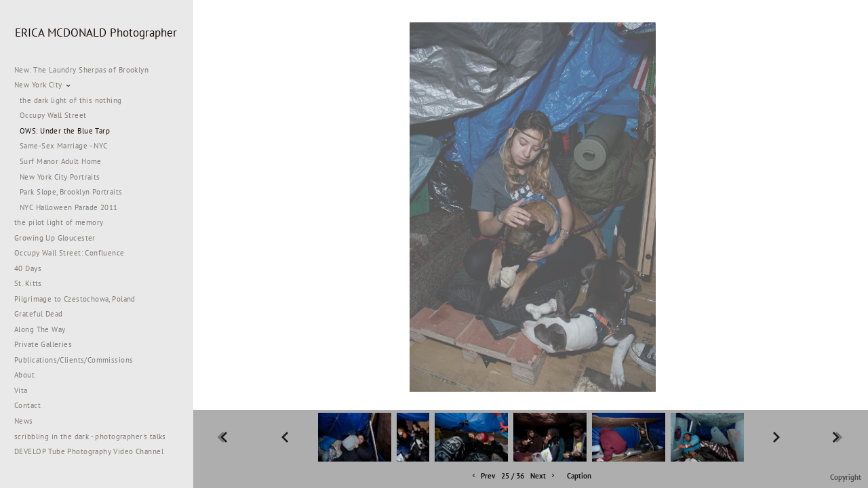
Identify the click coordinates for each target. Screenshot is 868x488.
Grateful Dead (38, 314)
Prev (482, 476)
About (24, 375)
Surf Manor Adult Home (61, 161)
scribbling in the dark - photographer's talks (95, 436)
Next (544, 476)
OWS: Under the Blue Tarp (65, 131)
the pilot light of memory (59, 222)
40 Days (28, 268)
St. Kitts (28, 283)
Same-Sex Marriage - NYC (64, 146)
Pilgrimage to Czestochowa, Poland (75, 299)
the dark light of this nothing (71, 100)
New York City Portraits (60, 177)
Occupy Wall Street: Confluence (70, 253)
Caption (579, 476)
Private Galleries (43, 344)
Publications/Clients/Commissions (74, 360)
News (24, 421)
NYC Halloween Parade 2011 (69, 207)
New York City (43, 85)
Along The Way (45, 329)
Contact (27, 405)
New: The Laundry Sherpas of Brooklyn (81, 70)
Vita (21, 390)
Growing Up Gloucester (55, 238)
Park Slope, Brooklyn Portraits (71, 192)
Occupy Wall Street (53, 115)
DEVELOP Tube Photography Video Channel (89, 451)
